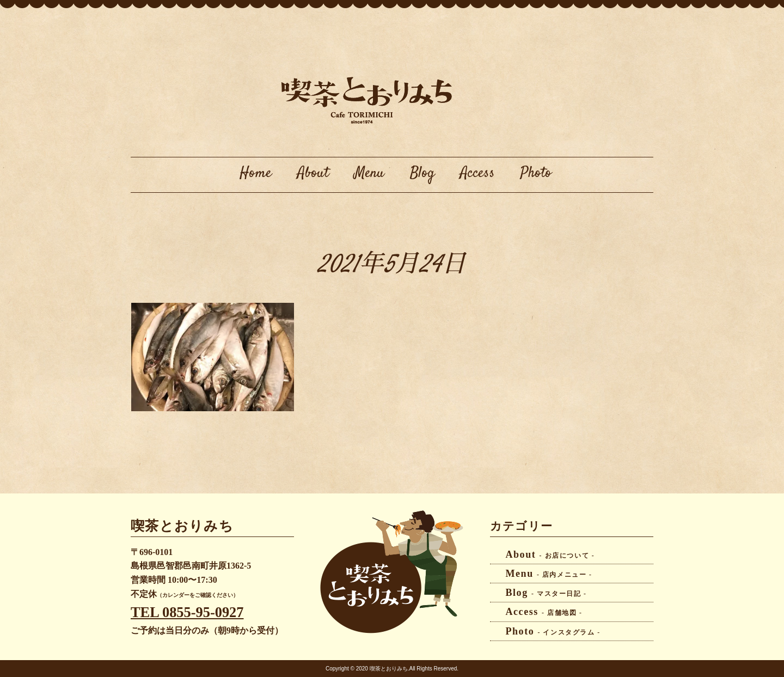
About (313, 173)
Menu (369, 173)
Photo (536, 173)
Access (477, 173)
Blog (422, 173)
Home (256, 173)
